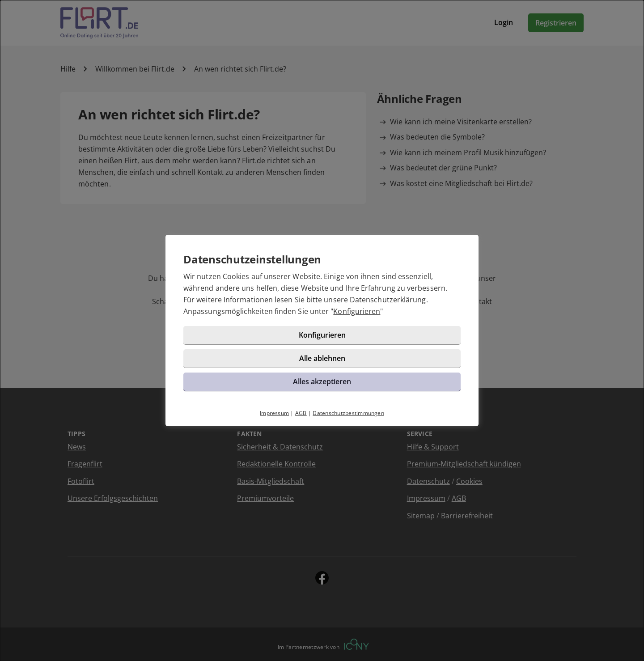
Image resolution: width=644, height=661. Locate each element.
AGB (301, 413)
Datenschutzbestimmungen (348, 413)
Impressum (274, 413)
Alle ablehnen (322, 358)
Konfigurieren (357, 311)
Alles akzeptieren (322, 381)
